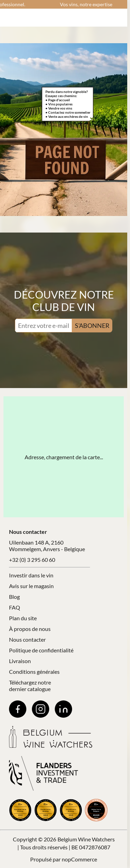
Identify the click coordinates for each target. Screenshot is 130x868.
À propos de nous (30, 629)
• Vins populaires (59, 104)
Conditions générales (34, 672)
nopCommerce (79, 859)
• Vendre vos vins (59, 108)
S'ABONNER (92, 325)
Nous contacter (27, 639)
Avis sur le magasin (31, 586)
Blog (14, 597)
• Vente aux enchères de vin (67, 116)
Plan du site (23, 618)
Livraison (20, 661)
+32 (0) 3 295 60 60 (32, 560)
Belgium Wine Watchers (86, 839)
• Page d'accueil (58, 100)
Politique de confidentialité (41, 650)
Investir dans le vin (31, 575)
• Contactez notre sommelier (68, 112)
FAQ (15, 607)
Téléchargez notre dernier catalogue (30, 686)
